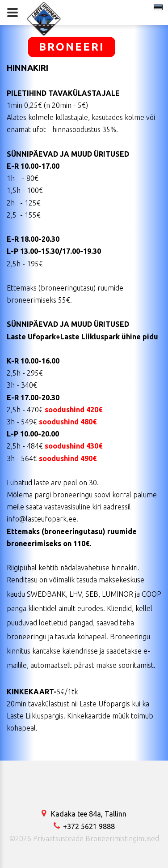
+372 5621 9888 (84, 826)
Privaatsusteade (58, 838)
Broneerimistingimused (122, 838)
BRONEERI (72, 47)
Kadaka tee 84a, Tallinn (84, 814)
